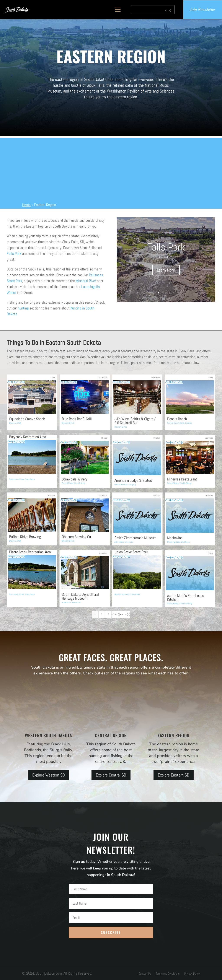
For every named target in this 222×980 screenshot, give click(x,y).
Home (26, 205)
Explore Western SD (49, 775)
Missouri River (86, 281)
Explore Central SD (111, 775)
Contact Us (145, 974)
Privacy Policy (192, 974)
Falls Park (14, 253)
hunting (23, 308)
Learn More (166, 270)
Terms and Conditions (168, 974)
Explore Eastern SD (174, 775)
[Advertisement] (111, 168)
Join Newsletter (203, 10)
